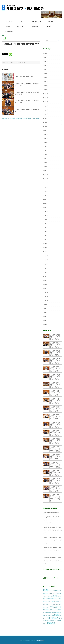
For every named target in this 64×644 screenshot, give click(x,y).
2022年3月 (45, 203)
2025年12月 (45, 61)
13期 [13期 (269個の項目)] (45, 590)
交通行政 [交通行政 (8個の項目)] (45, 593)
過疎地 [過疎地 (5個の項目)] (50, 621)
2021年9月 (45, 219)
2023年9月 (45, 142)
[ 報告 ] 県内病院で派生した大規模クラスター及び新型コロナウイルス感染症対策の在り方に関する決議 (53, 520)
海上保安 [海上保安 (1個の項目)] (50, 610)
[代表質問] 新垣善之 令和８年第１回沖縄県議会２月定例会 (55, 345)
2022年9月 (45, 183)
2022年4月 (45, 199)
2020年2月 (45, 288)
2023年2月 (45, 167)
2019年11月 (45, 296)
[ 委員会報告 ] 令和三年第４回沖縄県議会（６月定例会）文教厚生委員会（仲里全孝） (53, 530)
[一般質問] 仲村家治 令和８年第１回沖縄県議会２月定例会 (55, 401)
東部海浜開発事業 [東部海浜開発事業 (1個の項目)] (56, 601)
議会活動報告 (35, 27)
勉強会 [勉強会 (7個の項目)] (55, 596)
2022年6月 (45, 191)
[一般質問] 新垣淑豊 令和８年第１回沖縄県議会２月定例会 (55, 457)
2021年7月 (45, 228)
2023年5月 (45, 159)
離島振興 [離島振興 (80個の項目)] (51, 623)
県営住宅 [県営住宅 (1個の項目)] (50, 615)
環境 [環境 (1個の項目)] (60, 612)
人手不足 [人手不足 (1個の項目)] (50, 593)
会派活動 (48, 27)
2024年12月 (45, 94)
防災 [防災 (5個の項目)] (45, 624)
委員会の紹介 (21, 27)
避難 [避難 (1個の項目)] (53, 621)
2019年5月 (45, 317)
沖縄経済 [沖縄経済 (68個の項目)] (54, 607)
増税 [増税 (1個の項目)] (46, 601)
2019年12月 (45, 292)
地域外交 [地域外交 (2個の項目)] (57, 599)
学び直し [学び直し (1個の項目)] (50, 601)
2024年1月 (45, 126)
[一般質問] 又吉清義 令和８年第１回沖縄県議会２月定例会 (55, 425)
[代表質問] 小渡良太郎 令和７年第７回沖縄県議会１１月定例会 (55, 498)
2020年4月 (45, 280)
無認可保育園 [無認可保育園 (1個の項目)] (52, 612)
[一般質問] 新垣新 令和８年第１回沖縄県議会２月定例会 (55, 409)
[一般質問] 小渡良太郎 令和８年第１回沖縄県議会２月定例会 (55, 449)
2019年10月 (45, 300)
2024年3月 (45, 118)
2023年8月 (45, 147)
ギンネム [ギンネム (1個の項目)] (59, 591)
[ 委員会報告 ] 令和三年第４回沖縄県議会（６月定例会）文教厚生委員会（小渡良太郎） (53, 540)
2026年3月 (45, 53)
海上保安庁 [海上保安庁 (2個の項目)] (55, 610)
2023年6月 (45, 155)
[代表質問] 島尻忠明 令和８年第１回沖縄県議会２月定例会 (55, 337)
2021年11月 (45, 211)
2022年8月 (45, 187)
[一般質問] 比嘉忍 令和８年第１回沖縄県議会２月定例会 (55, 393)
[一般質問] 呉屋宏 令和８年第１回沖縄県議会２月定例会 (55, 417)
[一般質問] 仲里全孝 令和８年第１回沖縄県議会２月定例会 (55, 473)
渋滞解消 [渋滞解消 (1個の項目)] (47, 612)
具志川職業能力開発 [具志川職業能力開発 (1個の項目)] (49, 596)
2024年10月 (45, 102)
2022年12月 (45, 171)
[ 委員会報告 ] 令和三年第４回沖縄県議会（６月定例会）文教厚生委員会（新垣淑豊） (53, 550)
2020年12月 (45, 256)
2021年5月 (45, 236)
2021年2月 (45, 248)
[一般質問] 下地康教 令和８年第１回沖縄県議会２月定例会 (55, 441)
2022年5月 (45, 195)
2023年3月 (45, 163)
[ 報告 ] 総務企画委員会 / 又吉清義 (51, 513)
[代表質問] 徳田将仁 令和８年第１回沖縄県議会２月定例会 (55, 361)
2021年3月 (45, 244)
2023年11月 (45, 134)
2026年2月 (45, 57)
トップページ (9, 22)
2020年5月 (45, 276)
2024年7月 (45, 110)
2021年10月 (45, 215)
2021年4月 (45, 240)
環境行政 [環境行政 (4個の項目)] (45, 615)
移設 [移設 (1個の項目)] (53, 615)
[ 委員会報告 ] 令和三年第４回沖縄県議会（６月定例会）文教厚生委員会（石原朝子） (53, 561)
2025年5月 (45, 82)
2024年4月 (45, 114)
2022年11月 (45, 175)
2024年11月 (45, 98)
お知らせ (22, 22)
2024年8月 (45, 106)
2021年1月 (45, 252)
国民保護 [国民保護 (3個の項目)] (48, 599)
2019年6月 (45, 313)
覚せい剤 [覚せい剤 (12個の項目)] (57, 618)
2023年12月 (45, 130)
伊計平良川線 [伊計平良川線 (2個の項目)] (56, 593)
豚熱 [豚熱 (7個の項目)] (46, 621)
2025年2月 (45, 90)
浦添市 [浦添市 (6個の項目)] (46, 610)
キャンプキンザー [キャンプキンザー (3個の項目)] (53, 591)
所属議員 (7, 27)
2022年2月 (45, 207)
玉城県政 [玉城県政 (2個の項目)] (57, 612)
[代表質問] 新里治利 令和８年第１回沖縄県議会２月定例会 (55, 353)
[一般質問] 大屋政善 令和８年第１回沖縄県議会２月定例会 (55, 377)
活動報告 (51, 22)
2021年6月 (45, 232)
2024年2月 (45, 122)
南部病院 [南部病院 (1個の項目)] (59, 596)
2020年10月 (45, 260)
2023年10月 (45, 138)
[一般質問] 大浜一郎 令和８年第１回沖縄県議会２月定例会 (55, 481)
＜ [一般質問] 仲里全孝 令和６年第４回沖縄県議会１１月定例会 (21, 119)
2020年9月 (45, 264)
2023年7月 (45, 151)
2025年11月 (45, 65)
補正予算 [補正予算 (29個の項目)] (50, 618)
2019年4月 (45, 321)
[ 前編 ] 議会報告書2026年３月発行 (24, 76)
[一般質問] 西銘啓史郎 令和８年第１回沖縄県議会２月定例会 (55, 465)
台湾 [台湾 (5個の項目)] (44, 599)
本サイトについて (36, 22)
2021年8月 (45, 224)
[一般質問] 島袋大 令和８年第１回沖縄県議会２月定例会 (55, 489)
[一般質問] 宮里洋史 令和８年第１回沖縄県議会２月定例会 (55, 433)
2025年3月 (45, 86)
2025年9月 (45, 74)
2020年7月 (45, 272)
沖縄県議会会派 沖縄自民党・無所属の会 (29, 641)
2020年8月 (45, 268)
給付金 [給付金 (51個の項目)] (57, 615)
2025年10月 (45, 70)
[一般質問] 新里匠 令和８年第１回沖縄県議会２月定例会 (55, 369)
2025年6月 (45, 78)
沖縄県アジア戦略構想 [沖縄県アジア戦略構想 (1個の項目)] (51, 604)
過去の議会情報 (9, 31)
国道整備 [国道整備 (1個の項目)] (52, 599)
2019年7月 (45, 309)
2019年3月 (45, 325)
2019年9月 (45, 305)
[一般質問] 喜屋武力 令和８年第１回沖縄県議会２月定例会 (55, 385)
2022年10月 (45, 179)
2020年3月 (45, 284)
